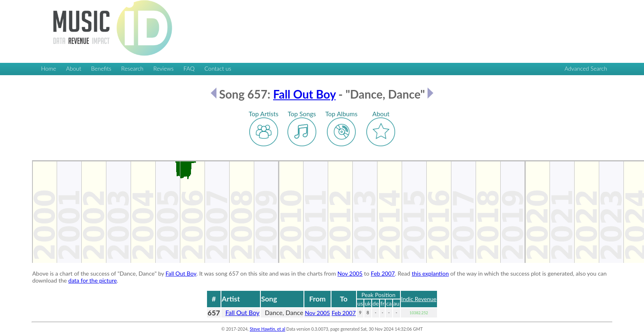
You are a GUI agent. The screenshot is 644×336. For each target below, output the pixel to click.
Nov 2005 (350, 273)
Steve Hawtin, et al (267, 329)
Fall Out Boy (304, 94)
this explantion (430, 273)
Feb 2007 (383, 273)
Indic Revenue (419, 299)
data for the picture (92, 280)
